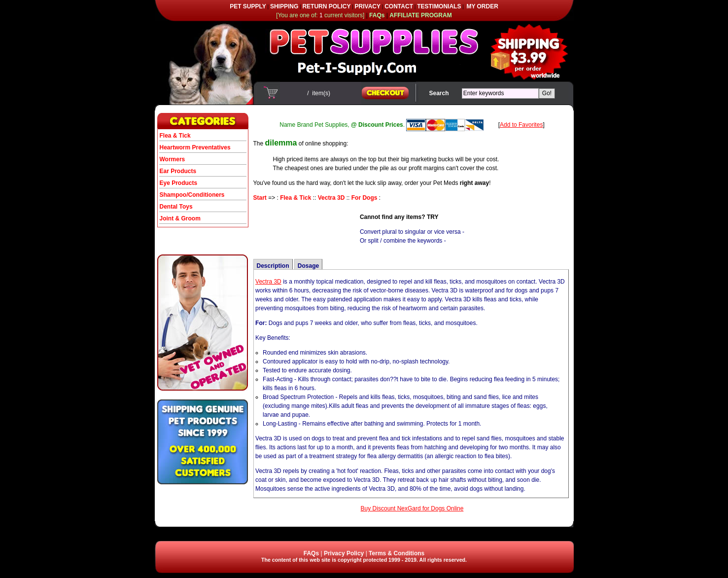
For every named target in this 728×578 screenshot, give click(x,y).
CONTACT (399, 6)
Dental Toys (176, 207)
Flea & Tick (175, 136)
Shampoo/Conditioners (192, 195)
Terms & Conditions (397, 553)
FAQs (311, 553)
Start (260, 198)
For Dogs (364, 198)
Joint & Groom (180, 218)
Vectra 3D (331, 198)
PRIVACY (368, 6)
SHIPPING (284, 6)
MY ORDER (482, 6)
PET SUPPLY (248, 6)
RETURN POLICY (326, 6)
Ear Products (178, 171)
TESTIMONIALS (439, 6)
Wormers (173, 159)
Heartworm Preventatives (195, 147)
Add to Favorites (521, 125)
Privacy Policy (344, 553)
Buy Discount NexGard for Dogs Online (412, 508)
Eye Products (179, 183)
